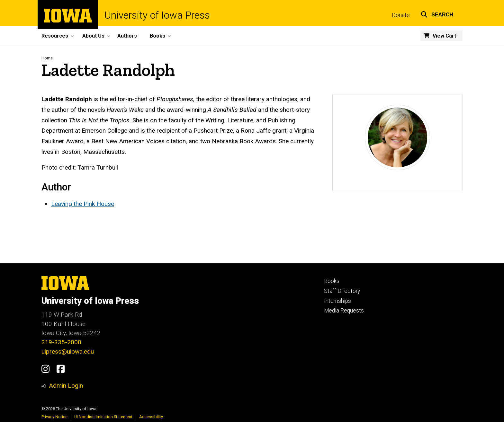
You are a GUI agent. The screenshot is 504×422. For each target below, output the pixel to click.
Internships (337, 301)
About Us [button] (93, 36)
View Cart (444, 36)
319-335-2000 (61, 342)
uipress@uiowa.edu (68, 352)
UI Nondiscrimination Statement (103, 417)
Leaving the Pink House (83, 204)
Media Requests (344, 311)
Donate (401, 15)
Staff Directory (342, 291)
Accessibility (151, 417)
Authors (127, 36)
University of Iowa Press (157, 15)
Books (332, 281)
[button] (437, 14)
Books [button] (157, 36)
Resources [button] (55, 36)
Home (47, 58)
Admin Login (66, 386)
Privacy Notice (54, 417)
